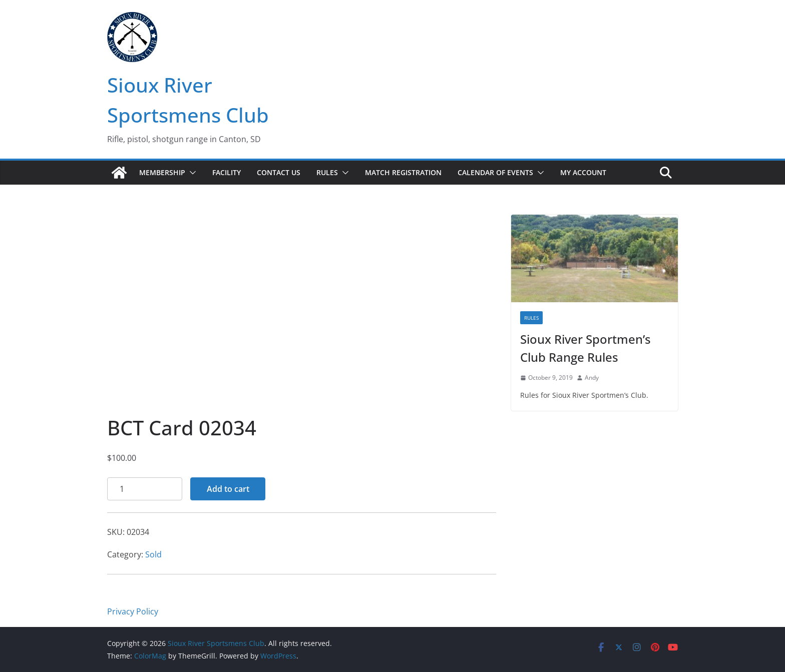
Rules (327, 172)
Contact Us (279, 172)
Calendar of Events (495, 172)
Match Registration (403, 172)
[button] (191, 173)
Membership (162, 172)
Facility (227, 172)
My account (583, 172)
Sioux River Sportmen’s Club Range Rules (585, 348)
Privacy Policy (133, 611)
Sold (153, 554)
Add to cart (228, 489)
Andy (592, 378)
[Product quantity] (145, 489)
